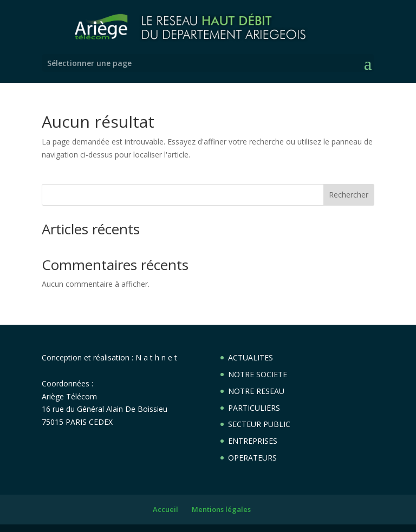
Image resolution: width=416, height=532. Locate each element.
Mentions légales (221, 509)
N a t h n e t (156, 357)
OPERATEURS (252, 458)
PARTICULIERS (254, 408)
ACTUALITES (251, 357)
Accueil (165, 509)
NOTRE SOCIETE (258, 374)
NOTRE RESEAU (256, 391)
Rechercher (349, 195)
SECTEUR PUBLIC (259, 424)
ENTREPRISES (253, 441)
